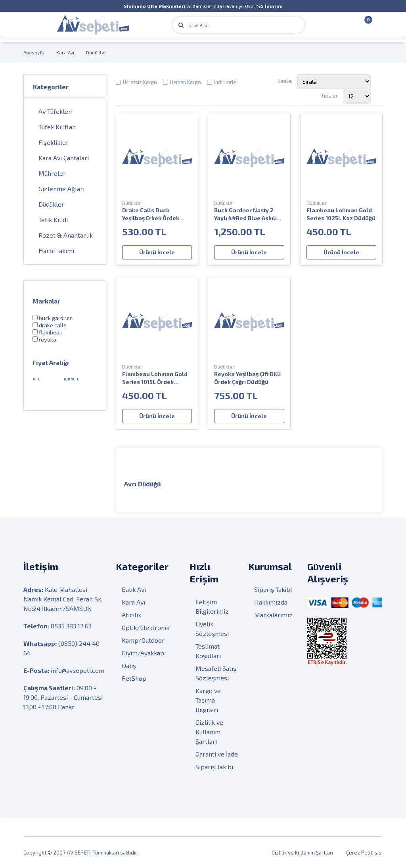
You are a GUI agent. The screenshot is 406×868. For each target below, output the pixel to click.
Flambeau (51, 332)
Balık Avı (134, 589)
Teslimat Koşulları (208, 650)
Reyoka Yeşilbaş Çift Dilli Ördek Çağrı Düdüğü (247, 378)
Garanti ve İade (217, 754)
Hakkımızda (271, 602)
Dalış (129, 665)
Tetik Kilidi (53, 220)
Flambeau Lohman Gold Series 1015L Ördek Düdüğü (155, 378)
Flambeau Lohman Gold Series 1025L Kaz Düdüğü (341, 214)
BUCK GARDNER (55, 318)
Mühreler (52, 173)
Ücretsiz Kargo (140, 82)
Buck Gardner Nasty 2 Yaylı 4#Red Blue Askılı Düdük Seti (245, 214)
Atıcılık (131, 614)
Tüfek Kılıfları (57, 127)
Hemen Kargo (186, 82)
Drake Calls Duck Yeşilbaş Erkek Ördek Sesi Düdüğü (151, 214)
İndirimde (225, 82)
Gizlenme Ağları (61, 189)
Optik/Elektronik (146, 627)
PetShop (134, 678)
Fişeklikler (54, 142)
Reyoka (48, 339)
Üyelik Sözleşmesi (212, 628)
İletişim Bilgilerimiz (212, 606)
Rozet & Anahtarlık (66, 235)
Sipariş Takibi (214, 766)
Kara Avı (65, 52)
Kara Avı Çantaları (64, 158)
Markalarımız (273, 614)
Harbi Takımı (56, 251)
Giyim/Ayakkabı (144, 652)
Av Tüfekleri (56, 111)
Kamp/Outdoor (143, 640)
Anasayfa (34, 52)
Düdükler (96, 52)
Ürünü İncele (157, 252)
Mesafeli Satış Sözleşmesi (216, 673)
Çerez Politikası (364, 852)
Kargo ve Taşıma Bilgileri (208, 700)
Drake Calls (53, 325)
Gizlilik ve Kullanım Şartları (209, 731)
